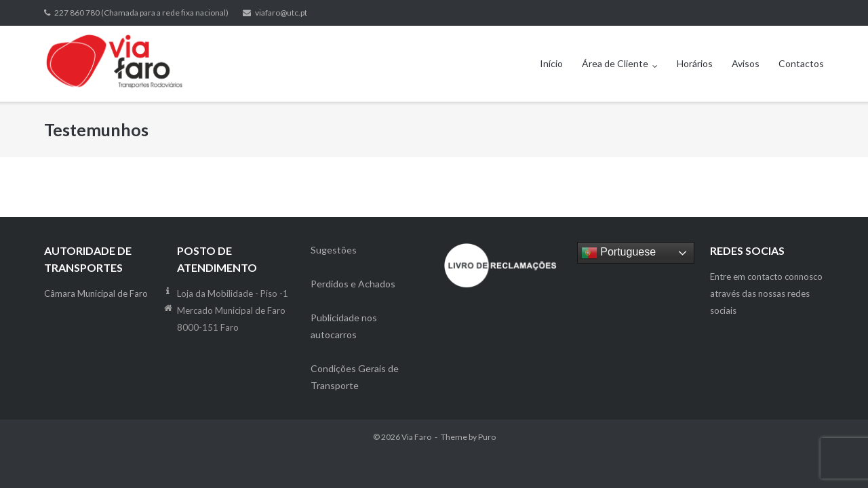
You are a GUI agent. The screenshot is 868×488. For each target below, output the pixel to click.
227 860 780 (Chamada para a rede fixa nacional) (141, 13)
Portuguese (618, 253)
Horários (695, 63)
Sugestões (334, 250)
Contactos (801, 63)
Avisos (746, 63)
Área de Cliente (615, 63)
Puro (487, 437)
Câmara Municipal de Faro (96, 293)
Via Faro (416, 437)
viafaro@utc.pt (281, 13)
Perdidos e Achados (353, 284)
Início (551, 63)
